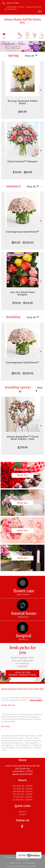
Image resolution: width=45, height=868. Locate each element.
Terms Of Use (15, 863)
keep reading (36, 700)
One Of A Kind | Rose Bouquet (23, 293)
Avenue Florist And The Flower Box (22, 21)
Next (41, 90)
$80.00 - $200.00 (23, 242)
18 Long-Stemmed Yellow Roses (23, 102)
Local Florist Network (17, 866)
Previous (4, 90)
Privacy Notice (29, 863)
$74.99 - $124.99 (23, 303)
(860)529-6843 (13, 3)
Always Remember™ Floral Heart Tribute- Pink (23, 438)
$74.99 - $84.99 (23, 172)
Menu (4, 38)
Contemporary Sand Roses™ (22, 232)
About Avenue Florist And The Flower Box (22, 689)
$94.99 (22, 112)
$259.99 (23, 447)
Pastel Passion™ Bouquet (23, 161)
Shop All (29, 56)
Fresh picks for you (23, 656)
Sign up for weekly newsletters (22, 674)
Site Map (32, 866)
